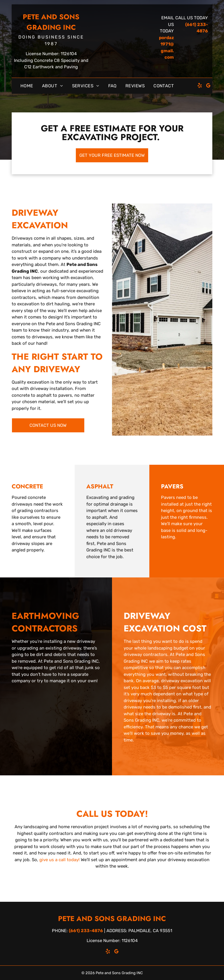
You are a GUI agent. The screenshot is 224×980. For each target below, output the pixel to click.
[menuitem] (27, 86)
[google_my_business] (208, 86)
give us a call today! (60, 860)
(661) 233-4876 (86, 931)
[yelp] (199, 86)
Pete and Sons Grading (51, 22)
